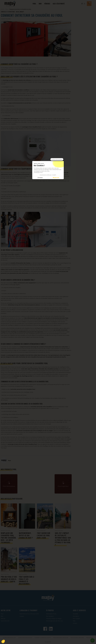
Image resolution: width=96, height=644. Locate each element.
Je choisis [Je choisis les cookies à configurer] (40, 178)
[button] (3, 641)
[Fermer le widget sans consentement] (57, 159)
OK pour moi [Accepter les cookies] (56, 178)
